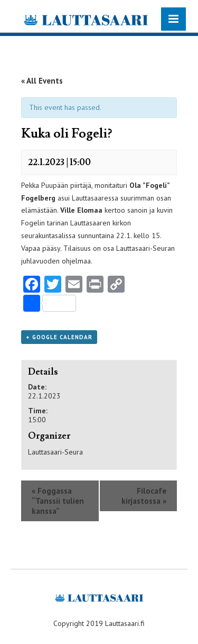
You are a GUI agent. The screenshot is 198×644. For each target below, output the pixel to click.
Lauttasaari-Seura (55, 452)
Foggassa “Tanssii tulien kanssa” (58, 501)
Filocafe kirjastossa (144, 496)
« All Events (42, 81)
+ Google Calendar (59, 337)
